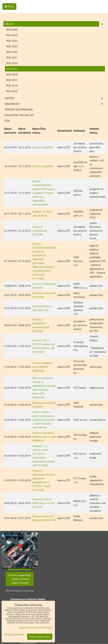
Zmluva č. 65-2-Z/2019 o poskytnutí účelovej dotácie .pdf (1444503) (44, 346)
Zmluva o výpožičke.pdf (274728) (40, 231)
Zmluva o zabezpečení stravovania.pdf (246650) (41, 325)
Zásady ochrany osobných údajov (36, 627)
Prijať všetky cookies (40, 637)
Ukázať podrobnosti (14, 635)
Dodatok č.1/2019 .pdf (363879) (42, 214)
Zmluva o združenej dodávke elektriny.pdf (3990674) (44, 437)
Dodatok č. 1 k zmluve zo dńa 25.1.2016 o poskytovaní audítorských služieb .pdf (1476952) (44, 456)
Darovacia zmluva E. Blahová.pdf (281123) (44, 518)
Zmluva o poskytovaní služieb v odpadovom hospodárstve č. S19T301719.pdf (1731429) (44, 480)
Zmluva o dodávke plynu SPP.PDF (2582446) (42, 367)
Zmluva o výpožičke (43, 147)
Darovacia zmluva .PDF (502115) (42, 308)
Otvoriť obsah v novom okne (20, 591)
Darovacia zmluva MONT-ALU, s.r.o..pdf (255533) (43, 503)
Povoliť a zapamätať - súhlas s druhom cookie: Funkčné (20, 579)
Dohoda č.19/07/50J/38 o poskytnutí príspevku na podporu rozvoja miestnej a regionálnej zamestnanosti (44, 193)
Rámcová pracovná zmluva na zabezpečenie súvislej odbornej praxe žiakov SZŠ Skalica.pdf (44, 388)
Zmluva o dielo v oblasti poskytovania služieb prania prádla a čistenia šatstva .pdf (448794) (44, 420)
